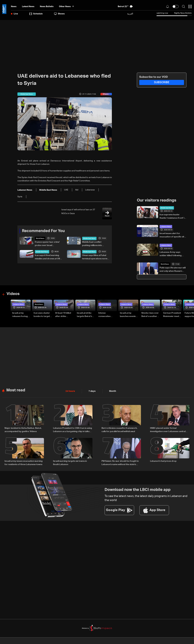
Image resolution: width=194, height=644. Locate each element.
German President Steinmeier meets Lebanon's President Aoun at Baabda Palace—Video (172, 315)
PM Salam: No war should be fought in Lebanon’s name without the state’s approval (120, 463)
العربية (130, 14)
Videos (13, 294)
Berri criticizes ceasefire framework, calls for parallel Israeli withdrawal (119, 429)
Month (111, 391)
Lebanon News (166, 227)
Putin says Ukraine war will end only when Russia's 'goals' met (173, 270)
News (14, 7)
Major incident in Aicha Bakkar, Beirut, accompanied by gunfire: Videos (23, 429)
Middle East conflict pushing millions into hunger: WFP (92, 244)
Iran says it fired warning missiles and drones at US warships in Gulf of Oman (47, 257)
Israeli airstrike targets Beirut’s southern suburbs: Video (86, 315)
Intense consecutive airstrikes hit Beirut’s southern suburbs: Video (107, 315)
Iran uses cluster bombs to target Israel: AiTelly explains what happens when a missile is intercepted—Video (42, 315)
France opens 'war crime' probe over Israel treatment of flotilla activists (49, 244)
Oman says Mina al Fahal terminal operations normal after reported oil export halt (96, 257)
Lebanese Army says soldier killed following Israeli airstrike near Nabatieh (171, 254)
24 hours (70, 391)
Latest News (28, 7)
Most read (16, 390)
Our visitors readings (157, 200)
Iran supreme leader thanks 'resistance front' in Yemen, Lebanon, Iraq (173, 217)
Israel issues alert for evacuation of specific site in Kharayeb (172, 235)
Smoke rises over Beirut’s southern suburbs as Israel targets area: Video (150, 315)
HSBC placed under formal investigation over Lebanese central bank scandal (168, 430)
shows (59, 14)
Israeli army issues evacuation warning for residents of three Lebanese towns (24, 462)
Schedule (36, 14)
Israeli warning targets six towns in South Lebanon (70, 462)
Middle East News (89, 238)
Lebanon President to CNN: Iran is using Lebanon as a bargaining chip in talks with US (73, 430)
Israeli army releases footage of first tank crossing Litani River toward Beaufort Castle (21, 315)
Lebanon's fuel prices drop (163, 461)
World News (40, 238)
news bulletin (47, 7)
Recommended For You (43, 231)
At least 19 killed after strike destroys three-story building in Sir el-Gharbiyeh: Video (63, 315)
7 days (91, 391)
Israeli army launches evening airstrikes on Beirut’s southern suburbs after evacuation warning (128, 315)
